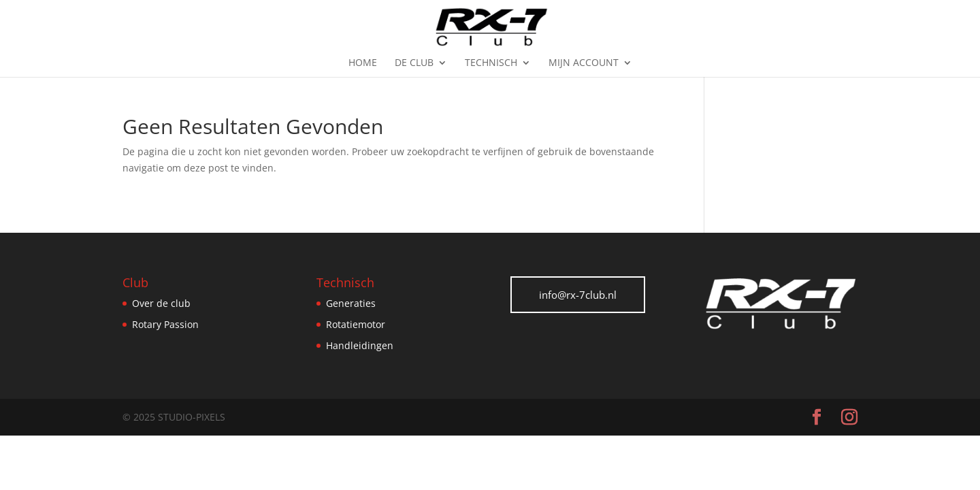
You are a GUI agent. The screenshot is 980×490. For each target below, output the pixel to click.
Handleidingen (360, 345)
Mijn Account (584, 63)
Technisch (491, 63)
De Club (414, 63)
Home (363, 63)
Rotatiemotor (356, 324)
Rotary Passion (165, 324)
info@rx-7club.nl (578, 295)
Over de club (161, 303)
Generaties (351, 303)
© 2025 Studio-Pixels (174, 417)
